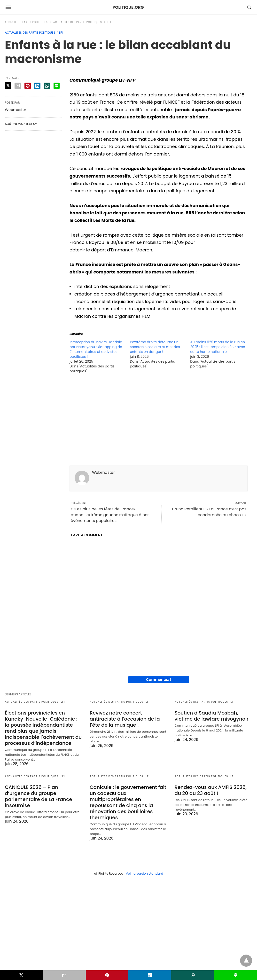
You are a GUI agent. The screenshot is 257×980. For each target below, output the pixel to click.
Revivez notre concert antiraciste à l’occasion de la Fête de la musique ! (125, 719)
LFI (109, 22)
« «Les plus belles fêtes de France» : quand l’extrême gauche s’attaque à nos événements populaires (110, 515)
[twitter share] (8, 86)
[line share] (57, 86)
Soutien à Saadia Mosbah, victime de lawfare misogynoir (212, 716)
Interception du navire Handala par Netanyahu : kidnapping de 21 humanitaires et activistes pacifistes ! (96, 349)
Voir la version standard (144, 874)
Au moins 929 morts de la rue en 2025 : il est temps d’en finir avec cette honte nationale (218, 347)
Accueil (11, 22)
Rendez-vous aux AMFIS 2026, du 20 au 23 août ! (211, 790)
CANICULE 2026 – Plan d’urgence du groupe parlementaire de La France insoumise (39, 796)
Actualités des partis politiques (78, 22)
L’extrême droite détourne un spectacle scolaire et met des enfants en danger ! (155, 347)
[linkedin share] (37, 86)
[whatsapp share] (47, 86)
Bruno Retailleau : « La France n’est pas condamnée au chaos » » (209, 512)
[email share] (18, 86)
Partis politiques (35, 22)
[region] (159, 421)
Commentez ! (159, 680)
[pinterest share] (28, 86)
